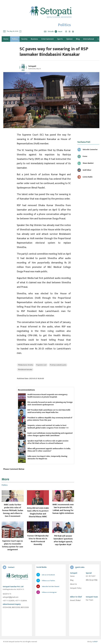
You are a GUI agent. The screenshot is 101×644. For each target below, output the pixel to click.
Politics (15, 39)
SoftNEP (95, 642)
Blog (78, 39)
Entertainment (48, 39)
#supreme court (41, 365)
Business (34, 39)
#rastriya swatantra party (58, 365)
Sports (60, 39)
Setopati (32, 66)
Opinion (69, 39)
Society (24, 39)
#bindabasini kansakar (25, 370)
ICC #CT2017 (91, 576)
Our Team (90, 600)
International (89, 39)
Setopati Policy (76, 588)
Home (72, 576)
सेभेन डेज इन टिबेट (92, 580)
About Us (73, 584)
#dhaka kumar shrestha (25, 365)
